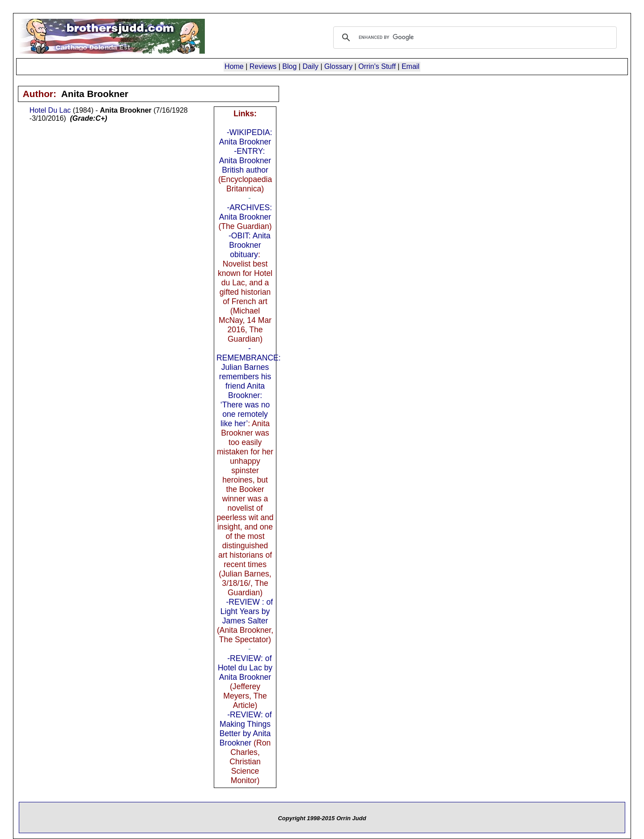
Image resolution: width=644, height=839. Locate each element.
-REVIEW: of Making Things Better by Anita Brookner (246, 729)
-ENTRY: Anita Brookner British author (245, 161)
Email (411, 66)
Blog (289, 66)
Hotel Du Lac (50, 110)
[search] (474, 38)
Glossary (338, 66)
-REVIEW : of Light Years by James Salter (247, 611)
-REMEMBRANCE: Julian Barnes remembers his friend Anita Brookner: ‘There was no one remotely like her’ (249, 386)
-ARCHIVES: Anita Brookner (246, 212)
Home (234, 66)
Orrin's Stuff (377, 66)
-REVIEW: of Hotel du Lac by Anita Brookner (245, 668)
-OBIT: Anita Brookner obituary (250, 245)
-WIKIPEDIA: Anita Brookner (246, 137)
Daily (310, 66)
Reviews (263, 66)
